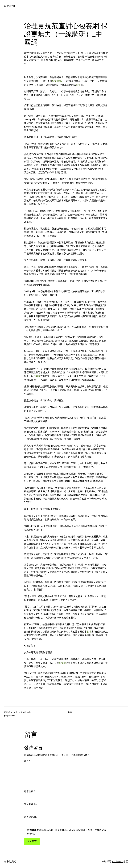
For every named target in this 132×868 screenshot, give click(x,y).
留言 (27, 761)
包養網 (37, 376)
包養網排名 (58, 81)
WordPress (117, 862)
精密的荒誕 (10, 6)
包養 (78, 85)
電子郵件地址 (32, 804)
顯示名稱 (30, 791)
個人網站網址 (31, 817)
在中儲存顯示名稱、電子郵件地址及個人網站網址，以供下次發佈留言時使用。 (67, 832)
